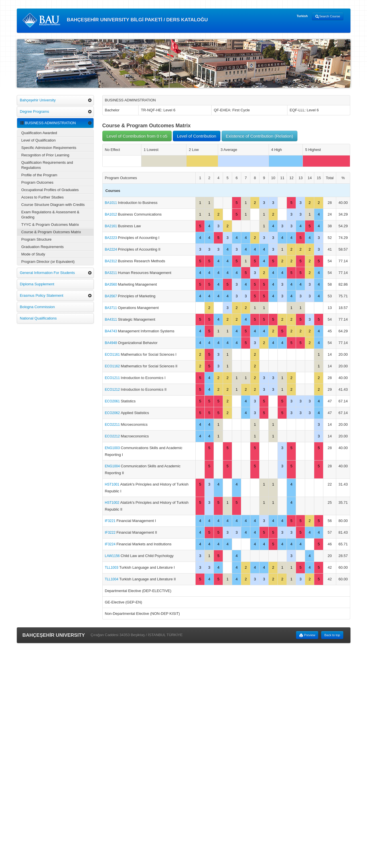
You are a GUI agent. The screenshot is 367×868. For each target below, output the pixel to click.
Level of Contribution (197, 136)
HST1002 (113, 503)
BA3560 (111, 284)
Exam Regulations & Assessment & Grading (50, 215)
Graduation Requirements (43, 247)
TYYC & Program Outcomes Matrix (50, 225)
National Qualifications (38, 318)
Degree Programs (35, 111)
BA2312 (111, 261)
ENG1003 (113, 448)
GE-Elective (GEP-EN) (124, 602)
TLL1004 (112, 579)
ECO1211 (113, 378)
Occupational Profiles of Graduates (50, 190)
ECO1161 (113, 355)
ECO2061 (113, 401)
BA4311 (111, 320)
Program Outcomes (37, 182)
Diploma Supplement (37, 284)
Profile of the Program (39, 175)
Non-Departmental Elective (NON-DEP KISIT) (142, 614)
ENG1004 (113, 466)
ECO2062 (113, 413)
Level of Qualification (39, 140)
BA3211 (111, 273)
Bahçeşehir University (38, 100)
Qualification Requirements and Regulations (47, 165)
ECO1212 (113, 390)
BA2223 (111, 238)
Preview (307, 635)
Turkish (302, 16)
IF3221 (111, 521)
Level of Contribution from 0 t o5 (137, 136)
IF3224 (111, 544)
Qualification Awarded (39, 133)
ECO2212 (113, 436)
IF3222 (111, 533)
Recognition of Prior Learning (45, 155)
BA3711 (111, 308)
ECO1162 (113, 366)
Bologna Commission (37, 307)
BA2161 (111, 226)
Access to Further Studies (43, 197)
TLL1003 (112, 568)
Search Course (328, 17)
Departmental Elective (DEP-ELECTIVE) (138, 591)
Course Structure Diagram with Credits (53, 205)
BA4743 (111, 331)
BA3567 (111, 296)
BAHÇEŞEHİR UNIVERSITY (54, 635)
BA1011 (111, 203)
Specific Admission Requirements (49, 148)
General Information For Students (47, 273)
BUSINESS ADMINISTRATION (48, 123)
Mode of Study (33, 254)
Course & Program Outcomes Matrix (51, 232)
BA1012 (111, 214)
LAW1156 (113, 556)
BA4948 (111, 343)
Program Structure (37, 239)
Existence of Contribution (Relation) (259, 136)
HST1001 (113, 484)
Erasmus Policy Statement (42, 295)
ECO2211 (113, 425)
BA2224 (111, 249)
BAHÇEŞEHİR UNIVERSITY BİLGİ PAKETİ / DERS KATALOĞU (115, 20)
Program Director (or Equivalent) (48, 262)
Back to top (332, 635)
